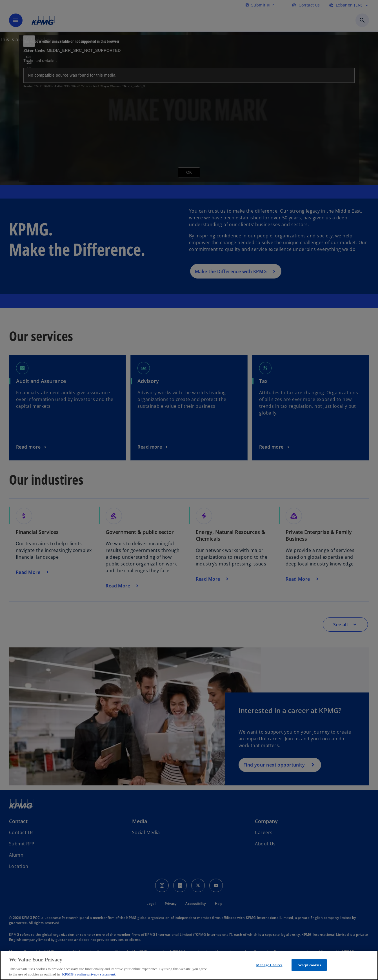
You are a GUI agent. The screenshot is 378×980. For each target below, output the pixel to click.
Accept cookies (309, 965)
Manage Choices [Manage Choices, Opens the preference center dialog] (269, 965)
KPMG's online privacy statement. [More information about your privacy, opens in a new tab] (89, 974)
